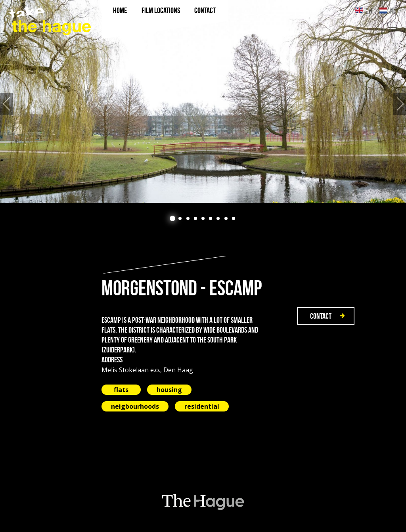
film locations (161, 10)
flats (121, 390)
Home (120, 10)
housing (169, 390)
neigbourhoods (135, 406)
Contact (205, 10)
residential (202, 406)
